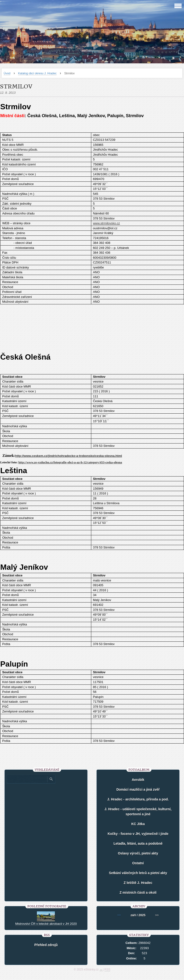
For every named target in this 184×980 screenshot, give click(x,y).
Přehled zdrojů (46, 945)
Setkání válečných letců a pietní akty (138, 873)
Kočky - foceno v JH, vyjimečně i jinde (138, 834)
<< (119, 915)
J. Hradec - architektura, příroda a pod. (138, 799)
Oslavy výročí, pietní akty (138, 853)
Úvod (7, 73)
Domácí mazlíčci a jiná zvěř (138, 789)
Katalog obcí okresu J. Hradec (37, 73)
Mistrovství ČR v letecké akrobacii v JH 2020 (46, 924)
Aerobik (138, 780)
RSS (107, 969)
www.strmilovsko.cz (106, 223)
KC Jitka (138, 824)
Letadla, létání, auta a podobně (138, 843)
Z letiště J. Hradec (138, 883)
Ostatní (138, 863)
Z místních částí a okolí (138, 892)
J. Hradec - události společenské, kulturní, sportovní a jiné (138, 812)
